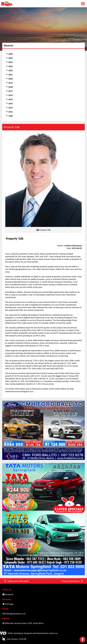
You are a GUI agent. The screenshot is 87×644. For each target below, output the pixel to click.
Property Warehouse (72, 581)
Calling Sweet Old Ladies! (16, 581)
